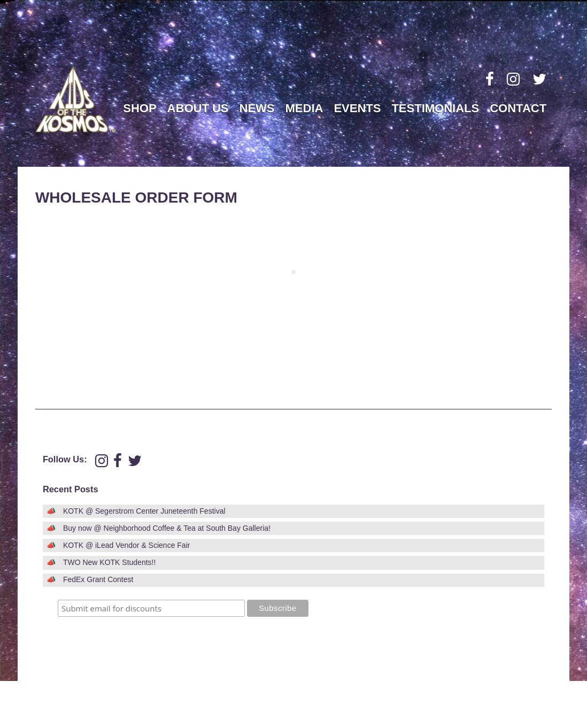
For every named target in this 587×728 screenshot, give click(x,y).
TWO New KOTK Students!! (110, 562)
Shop (140, 108)
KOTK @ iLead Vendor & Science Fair (127, 545)
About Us (198, 108)
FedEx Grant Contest (98, 579)
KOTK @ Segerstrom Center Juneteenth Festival (144, 511)
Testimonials (435, 108)
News (257, 108)
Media (304, 108)
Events (357, 108)
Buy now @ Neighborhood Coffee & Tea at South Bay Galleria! (167, 528)
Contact (518, 108)
